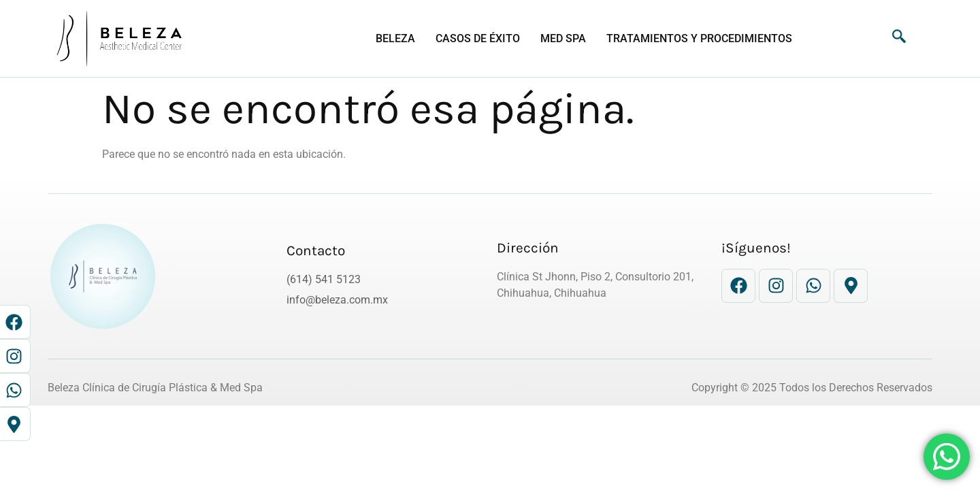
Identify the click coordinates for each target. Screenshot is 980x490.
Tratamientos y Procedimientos (699, 38)
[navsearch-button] (892, 39)
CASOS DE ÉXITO (478, 38)
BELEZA (395, 38)
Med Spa (563, 38)
